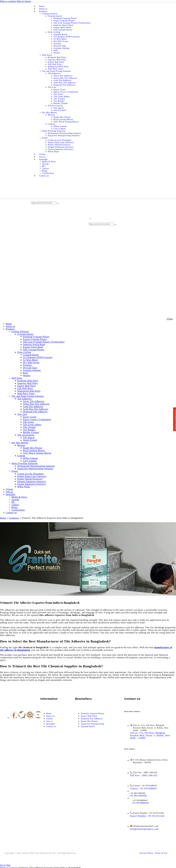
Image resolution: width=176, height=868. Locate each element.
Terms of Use (161, 853)
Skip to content (8, 1)
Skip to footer (24, 1)
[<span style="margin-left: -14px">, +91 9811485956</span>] (138, 796)
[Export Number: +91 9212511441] (147, 816)
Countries (14, 518)
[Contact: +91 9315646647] (144, 788)
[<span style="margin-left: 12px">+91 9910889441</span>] (140, 803)
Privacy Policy (146, 853)
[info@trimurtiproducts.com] (144, 829)
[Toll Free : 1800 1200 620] (144, 775)
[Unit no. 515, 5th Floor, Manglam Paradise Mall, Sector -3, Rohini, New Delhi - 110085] (150, 735)
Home (3, 518)
